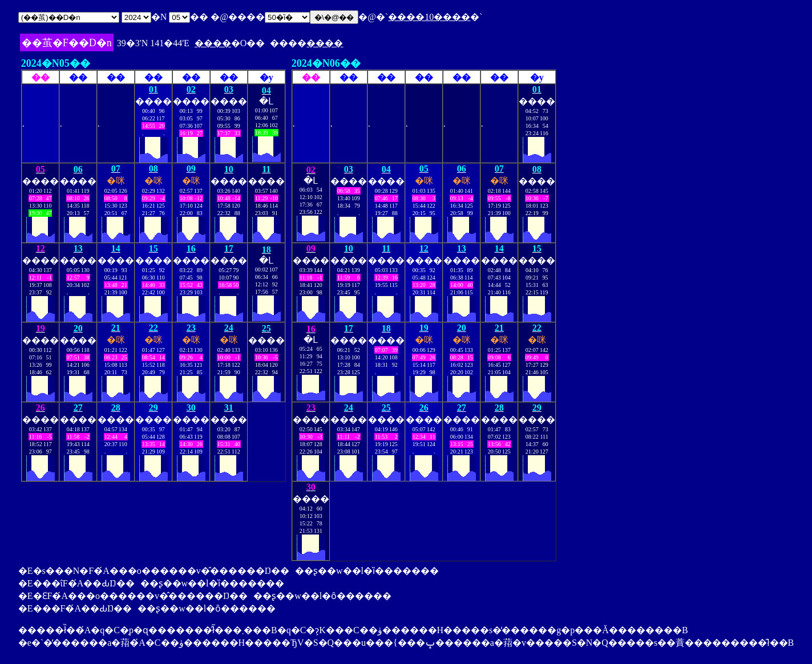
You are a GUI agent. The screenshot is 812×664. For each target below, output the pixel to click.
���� (213, 43)
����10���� (429, 17)
